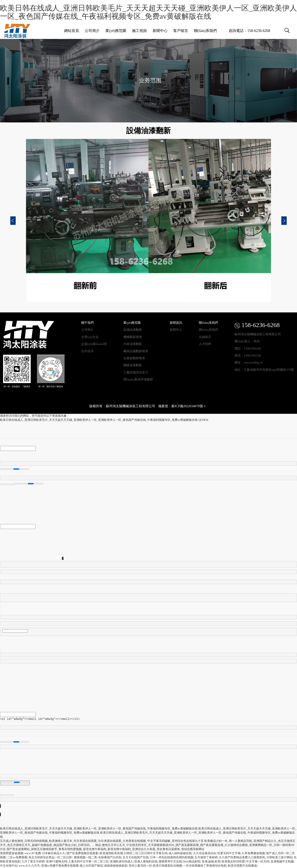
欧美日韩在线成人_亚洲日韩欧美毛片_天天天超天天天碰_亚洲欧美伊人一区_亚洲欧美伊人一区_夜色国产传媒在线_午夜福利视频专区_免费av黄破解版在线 (148, 12)
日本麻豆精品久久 (54, 853)
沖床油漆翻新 (133, 344)
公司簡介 (92, 31)
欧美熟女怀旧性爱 (233, 862)
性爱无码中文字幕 (229, 853)
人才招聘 (205, 344)
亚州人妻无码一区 (140, 866)
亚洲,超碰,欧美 (211, 862)
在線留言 (205, 337)
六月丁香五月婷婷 (33, 862)
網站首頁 (72, 31)
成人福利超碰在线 (180, 853)
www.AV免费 (32, 853)
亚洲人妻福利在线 (146, 862)
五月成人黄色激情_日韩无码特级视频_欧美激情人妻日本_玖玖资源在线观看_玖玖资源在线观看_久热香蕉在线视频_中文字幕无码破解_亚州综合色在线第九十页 (102, 841)
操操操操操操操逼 (116, 866)
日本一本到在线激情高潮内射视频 (172, 858)
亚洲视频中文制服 (282, 862)
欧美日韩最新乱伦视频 (167, 866)
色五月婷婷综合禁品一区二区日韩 (51, 858)
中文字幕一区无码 (258, 862)
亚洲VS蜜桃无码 (57, 862)
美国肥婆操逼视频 (12, 853)
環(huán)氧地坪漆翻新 (138, 379)
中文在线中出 (9, 866)
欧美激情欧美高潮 (111, 853)
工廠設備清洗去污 (136, 372)
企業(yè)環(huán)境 (94, 344)
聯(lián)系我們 (205, 31)
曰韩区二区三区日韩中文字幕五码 (146, 853)
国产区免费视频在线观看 (82, 853)
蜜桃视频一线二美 (85, 858)
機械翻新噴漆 (133, 337)
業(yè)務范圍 (116, 31)
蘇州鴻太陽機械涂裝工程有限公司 (258, 334)
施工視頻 (139, 31)
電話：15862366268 (248, 348)
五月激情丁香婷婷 (206, 858)
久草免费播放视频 (253, 853)
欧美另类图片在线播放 (242, 866)
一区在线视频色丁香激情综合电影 (205, 866)
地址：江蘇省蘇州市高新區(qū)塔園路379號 (264, 370)
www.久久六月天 (29, 866)
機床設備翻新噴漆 (136, 351)
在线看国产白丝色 (110, 858)
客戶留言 (181, 31)
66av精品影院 (192, 862)
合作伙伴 (87, 351)
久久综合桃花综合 (205, 853)
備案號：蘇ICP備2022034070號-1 (182, 406)
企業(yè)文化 (90, 337)
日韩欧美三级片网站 (279, 858)
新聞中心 (160, 31)
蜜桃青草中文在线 (170, 862)
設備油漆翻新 (133, 330)
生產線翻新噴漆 (134, 358)
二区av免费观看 (17, 858)
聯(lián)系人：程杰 (247, 341)
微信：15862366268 (248, 355)
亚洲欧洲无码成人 (121, 862)
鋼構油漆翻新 (133, 365)
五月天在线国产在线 (136, 858)
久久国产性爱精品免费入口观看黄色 (242, 858)
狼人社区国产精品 (91, 866)
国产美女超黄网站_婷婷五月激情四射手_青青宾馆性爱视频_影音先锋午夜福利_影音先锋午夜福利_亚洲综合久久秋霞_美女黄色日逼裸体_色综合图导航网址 (105, 849)
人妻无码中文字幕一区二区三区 (88, 862)
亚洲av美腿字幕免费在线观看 (60, 866)
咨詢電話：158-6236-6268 (249, 31)
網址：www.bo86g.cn (249, 362)
